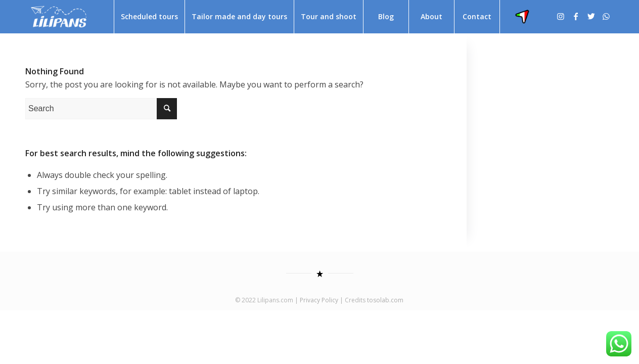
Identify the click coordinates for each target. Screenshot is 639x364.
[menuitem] (149, 17)
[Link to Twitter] (591, 16)
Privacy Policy (319, 300)
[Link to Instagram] (561, 16)
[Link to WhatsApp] (606, 16)
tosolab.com (385, 300)
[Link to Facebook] (576, 16)
